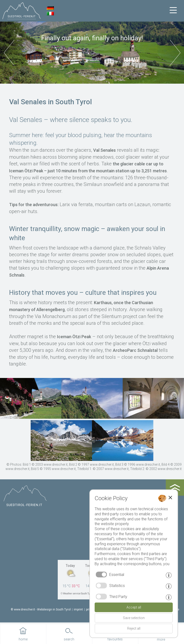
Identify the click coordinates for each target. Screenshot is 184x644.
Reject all (134, 628)
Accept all (134, 607)
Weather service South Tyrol (78, 594)
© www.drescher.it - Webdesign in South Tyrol (41, 609)
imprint (78, 609)
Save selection (134, 618)
